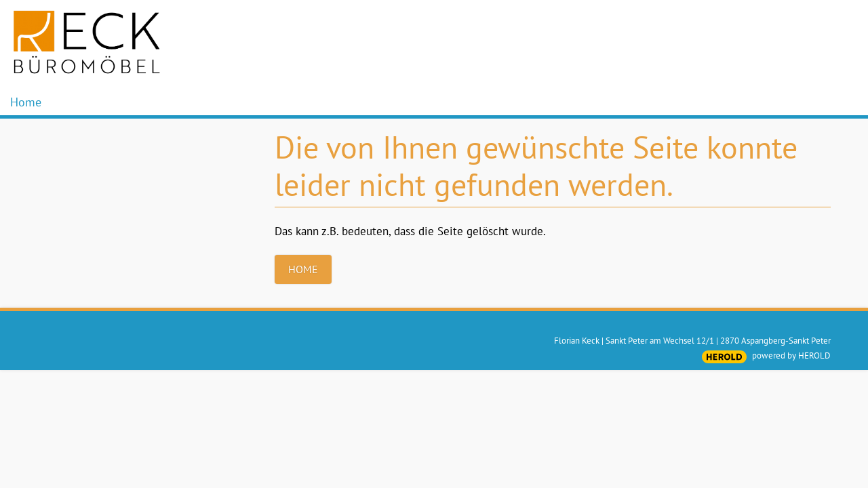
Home (26, 102)
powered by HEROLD (791, 355)
